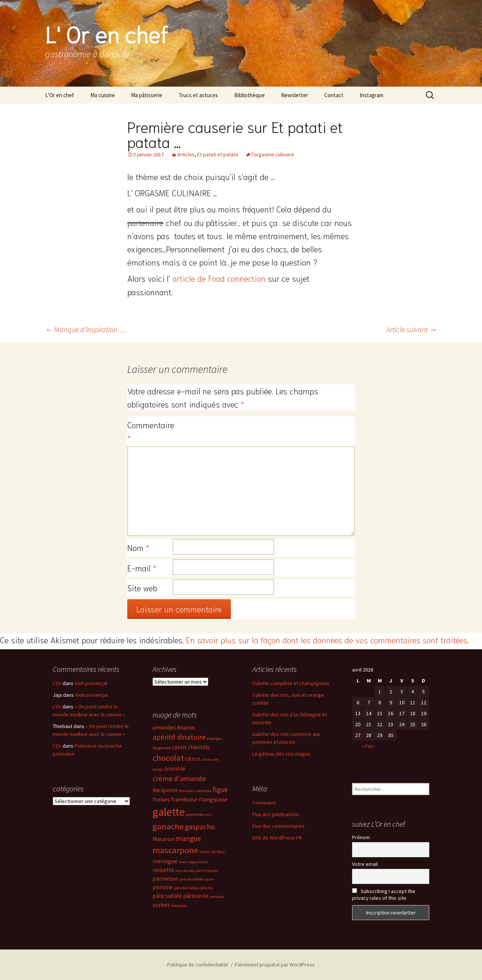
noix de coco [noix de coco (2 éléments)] (185, 871)
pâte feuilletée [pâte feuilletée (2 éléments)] (186, 888)
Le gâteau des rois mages (281, 754)
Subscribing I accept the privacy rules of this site (384, 895)
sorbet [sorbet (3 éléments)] (161, 905)
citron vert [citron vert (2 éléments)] (210, 759)
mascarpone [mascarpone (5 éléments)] (175, 850)
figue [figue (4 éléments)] (220, 789)
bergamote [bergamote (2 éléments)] (162, 748)
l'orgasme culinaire (273, 154)
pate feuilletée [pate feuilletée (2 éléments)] (192, 879)
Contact (334, 95)
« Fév (368, 746)
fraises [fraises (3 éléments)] (161, 799)
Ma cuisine (103, 95)
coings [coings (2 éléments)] (158, 769)
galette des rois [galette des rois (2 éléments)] (199, 814)
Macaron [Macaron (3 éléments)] (163, 839)
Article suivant (412, 329)
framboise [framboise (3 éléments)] (184, 799)
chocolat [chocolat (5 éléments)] (168, 758)
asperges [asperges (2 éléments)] (214, 738)
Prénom (361, 837)
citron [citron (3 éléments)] (193, 759)
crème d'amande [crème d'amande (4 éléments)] (179, 779)
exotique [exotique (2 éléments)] (204, 791)
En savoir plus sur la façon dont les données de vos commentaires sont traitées (327, 640)
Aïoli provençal (91, 683)
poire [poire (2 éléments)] (209, 879)
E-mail (142, 568)
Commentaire (150, 431)
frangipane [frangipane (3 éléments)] (213, 799)
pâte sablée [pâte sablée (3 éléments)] (167, 896)
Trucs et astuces (198, 95)
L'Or (57, 683)
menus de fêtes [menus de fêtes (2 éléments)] (212, 852)
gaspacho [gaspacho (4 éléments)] (200, 827)
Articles (186, 154)
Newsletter (294, 95)
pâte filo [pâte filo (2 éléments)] (206, 888)
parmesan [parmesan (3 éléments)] (165, 878)
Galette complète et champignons (291, 683)
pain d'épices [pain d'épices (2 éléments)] (207, 871)
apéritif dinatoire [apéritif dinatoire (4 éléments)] (179, 737)
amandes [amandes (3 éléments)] (164, 727)
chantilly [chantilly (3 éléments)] (199, 747)
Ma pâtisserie (147, 95)
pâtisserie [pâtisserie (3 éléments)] (196, 896)
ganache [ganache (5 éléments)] (168, 826)
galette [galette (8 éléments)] (169, 812)
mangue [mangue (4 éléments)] (188, 838)
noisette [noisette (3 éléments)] (163, 870)
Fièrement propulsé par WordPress (275, 965)
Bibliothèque (249, 95)
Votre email (365, 864)
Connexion (264, 803)
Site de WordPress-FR (277, 838)
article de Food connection (219, 278)
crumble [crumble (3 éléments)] (175, 769)
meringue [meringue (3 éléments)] (165, 861)
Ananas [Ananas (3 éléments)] (186, 727)
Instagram (371, 95)
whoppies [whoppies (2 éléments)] (179, 906)
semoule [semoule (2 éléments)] (217, 897)
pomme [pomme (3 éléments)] (163, 887)
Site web (142, 588)
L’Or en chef (60, 95)
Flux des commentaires (278, 826)
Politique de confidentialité (198, 965)
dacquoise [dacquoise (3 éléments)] (165, 790)
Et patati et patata (218, 154)
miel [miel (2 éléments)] (182, 862)
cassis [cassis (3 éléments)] (179, 747)
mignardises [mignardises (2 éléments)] (198, 862)
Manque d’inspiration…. (85, 329)
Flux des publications (276, 814)
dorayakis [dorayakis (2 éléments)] (187, 791)
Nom (138, 547)
